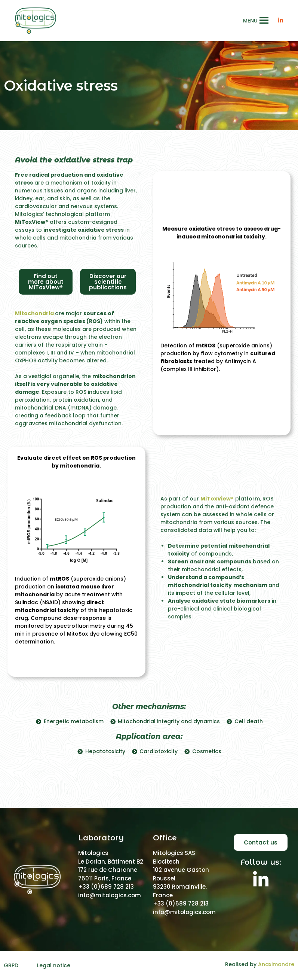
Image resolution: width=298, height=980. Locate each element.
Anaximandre (276, 964)
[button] (250, 21)
